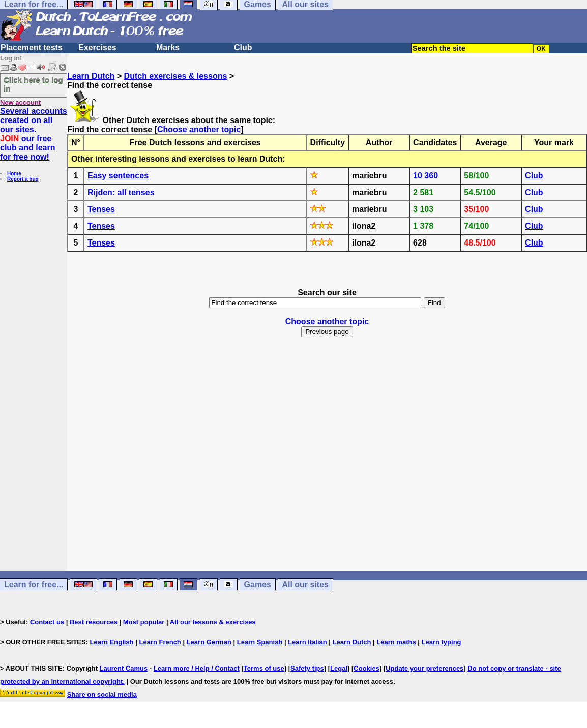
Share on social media (102, 695)
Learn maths (396, 642)
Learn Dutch (91, 76)
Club (243, 48)
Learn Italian (307, 642)
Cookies (366, 668)
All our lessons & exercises (213, 622)
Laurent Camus (124, 668)
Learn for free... (34, 584)
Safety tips (307, 668)
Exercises (97, 48)
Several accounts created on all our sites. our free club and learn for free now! (34, 134)
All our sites (305, 584)
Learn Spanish (260, 642)
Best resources (94, 622)
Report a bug (23, 179)
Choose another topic (199, 129)
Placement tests (32, 48)
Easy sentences (118, 176)
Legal (339, 668)
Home (14, 174)
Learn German (209, 642)
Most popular (144, 622)
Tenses (101, 209)
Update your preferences (424, 668)
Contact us (47, 622)
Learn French (160, 642)
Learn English (112, 642)
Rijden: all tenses (121, 192)
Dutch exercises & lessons (176, 76)
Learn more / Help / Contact (197, 668)
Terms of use (264, 668)
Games (258, 584)
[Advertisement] (327, 463)
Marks (168, 48)
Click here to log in (33, 84)
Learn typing (442, 642)
